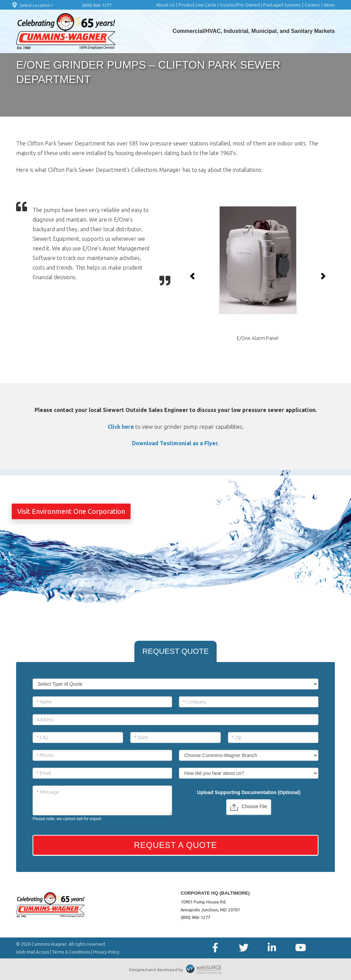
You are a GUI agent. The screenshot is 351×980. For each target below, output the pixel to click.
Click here (121, 427)
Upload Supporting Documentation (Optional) (249, 792)
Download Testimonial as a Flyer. (175, 443)
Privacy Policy (106, 952)
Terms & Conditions (71, 952)
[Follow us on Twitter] (244, 948)
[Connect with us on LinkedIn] (272, 948)
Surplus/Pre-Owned (240, 5)
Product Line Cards (197, 5)
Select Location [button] (31, 5)
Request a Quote (176, 845)
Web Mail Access (33, 952)
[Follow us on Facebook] (215, 948)
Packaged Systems (282, 5)
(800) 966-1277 (97, 5)
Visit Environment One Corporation (71, 511)
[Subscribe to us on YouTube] (300, 948)
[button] (192, 276)
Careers (312, 5)
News (329, 5)
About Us (165, 5)
